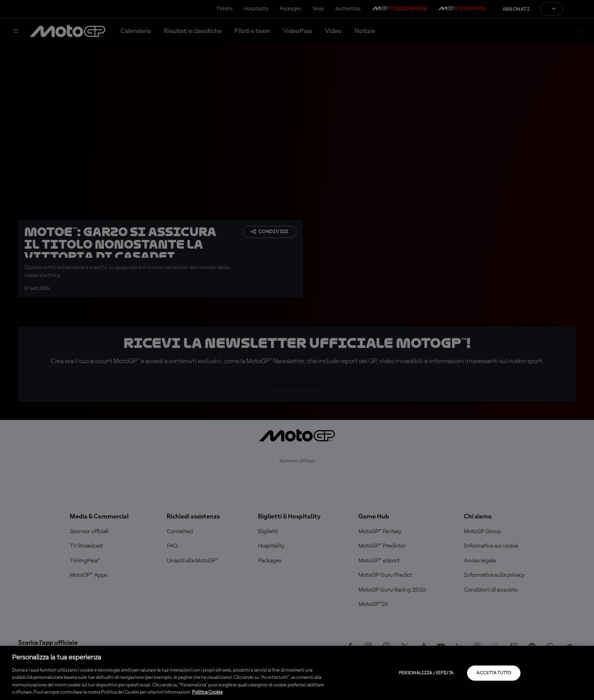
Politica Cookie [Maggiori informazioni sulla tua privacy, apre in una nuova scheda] (207, 692)
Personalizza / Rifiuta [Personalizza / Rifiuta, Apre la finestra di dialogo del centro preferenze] (426, 673)
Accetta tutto (494, 673)
